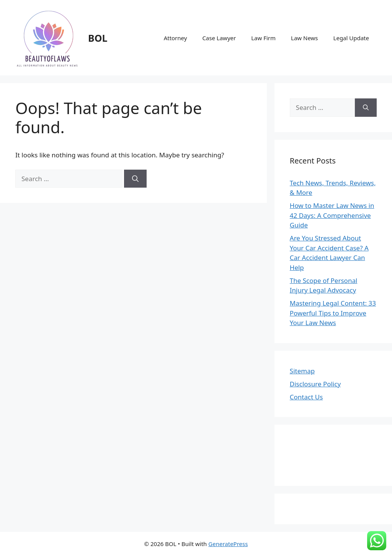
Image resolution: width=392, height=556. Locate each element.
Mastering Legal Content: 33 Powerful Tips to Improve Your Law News (333, 313)
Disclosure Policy (315, 384)
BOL (98, 38)
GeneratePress (228, 544)
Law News (305, 38)
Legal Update (351, 38)
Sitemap (302, 371)
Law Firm (263, 38)
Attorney (176, 38)
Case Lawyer (219, 38)
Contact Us (306, 397)
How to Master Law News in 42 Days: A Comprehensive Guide (332, 215)
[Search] (135, 179)
